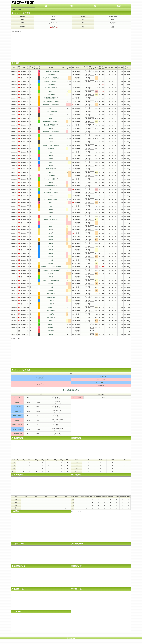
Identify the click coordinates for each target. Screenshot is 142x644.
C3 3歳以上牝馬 (51, 297)
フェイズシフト (17, 398)
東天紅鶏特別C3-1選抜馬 (51, 199)
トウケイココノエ (17, 434)
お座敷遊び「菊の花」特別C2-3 (51, 145)
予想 (71, 6)
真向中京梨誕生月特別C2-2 (51, 98)
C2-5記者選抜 (51, 149)
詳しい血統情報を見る (71, 390)
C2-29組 (51, 243)
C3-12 (51, 233)
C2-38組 (51, 274)
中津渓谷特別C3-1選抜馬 (51, 193)
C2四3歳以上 (51, 294)
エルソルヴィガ (17, 416)
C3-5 (51, 206)
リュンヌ (17, 402)
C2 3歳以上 (51, 304)
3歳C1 (51, 321)
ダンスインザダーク (41, 377)
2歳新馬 (51, 334)
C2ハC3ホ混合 (51, 176)
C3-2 (51, 196)
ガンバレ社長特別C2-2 (51, 88)
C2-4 (51, 115)
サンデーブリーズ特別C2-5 (51, 179)
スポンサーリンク (16, 32)
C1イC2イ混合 (51, 85)
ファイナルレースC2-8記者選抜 (51, 105)
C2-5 (51, 128)
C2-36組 (51, 250)
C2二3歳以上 (51, 311)
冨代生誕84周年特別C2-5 (51, 125)
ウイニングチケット (101, 383)
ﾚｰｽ (23, 6)
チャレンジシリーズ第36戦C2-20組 (51, 280)
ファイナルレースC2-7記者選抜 (51, 78)
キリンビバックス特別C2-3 (51, 81)
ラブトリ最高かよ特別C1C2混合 (51, 71)
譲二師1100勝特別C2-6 (51, 186)
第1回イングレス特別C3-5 (51, 220)
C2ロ (51, 118)
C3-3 (51, 210)
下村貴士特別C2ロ (51, 169)
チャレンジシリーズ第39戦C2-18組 (51, 270)
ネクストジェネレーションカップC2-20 (51, 267)
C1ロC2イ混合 (51, 75)
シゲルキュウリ (17, 429)
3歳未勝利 (51, 324)
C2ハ (51, 108)
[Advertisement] (71, 46)
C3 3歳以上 (51, 301)
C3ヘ (51, 189)
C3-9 (51, 223)
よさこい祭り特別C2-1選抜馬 (51, 101)
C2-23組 (51, 284)
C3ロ (51, 226)
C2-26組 (51, 290)
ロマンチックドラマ (17, 425)
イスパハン (17, 420)
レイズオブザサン (17, 411)
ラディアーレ (17, 407)
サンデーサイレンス (101, 376)
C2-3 (51, 91)
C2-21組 (51, 247)
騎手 (47, 6)
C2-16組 (51, 236)
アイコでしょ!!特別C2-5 (51, 112)
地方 (119, 6)
